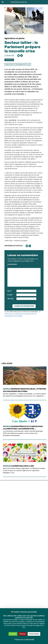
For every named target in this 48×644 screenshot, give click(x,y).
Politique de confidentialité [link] (24, 640)
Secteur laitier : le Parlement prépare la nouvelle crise (22, 47)
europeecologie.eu (19, 2)
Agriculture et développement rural (18, 64)
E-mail (10, 295)
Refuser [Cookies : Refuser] (23, 634)
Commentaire (12, 265)
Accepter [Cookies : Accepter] (13, 634)
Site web (10, 299)
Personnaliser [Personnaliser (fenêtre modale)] (34, 634)
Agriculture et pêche (14, 38)
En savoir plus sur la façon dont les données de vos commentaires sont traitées (23, 314)
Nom (10, 291)
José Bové (9, 60)
